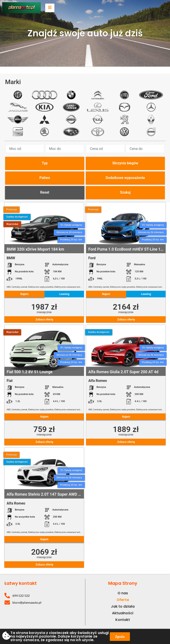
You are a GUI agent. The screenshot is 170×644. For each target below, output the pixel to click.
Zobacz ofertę (44, 319)
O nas (123, 593)
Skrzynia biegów (125, 163)
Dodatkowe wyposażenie (125, 178)
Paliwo (45, 178)
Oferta (123, 600)
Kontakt (123, 620)
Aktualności (123, 613)
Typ (45, 163)
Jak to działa (123, 606)
